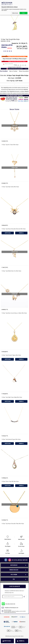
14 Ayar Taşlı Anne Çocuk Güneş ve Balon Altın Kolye (14, 313)
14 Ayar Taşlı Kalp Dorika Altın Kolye (10, 187)
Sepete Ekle (7, 641)
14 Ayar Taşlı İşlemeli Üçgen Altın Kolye (11, 439)
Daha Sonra (15, 13)
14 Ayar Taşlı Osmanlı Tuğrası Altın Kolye (11, 355)
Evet (24, 13)
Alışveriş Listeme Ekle (8, 64)
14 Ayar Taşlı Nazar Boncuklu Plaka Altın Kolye (13, 524)
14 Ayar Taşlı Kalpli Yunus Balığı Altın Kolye (12, 397)
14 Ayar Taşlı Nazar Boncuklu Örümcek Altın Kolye (14, 229)
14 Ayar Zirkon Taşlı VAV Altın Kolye (10, 481)
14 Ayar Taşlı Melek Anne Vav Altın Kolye (11, 271)
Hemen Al (22, 641)
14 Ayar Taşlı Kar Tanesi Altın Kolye (10, 145)
